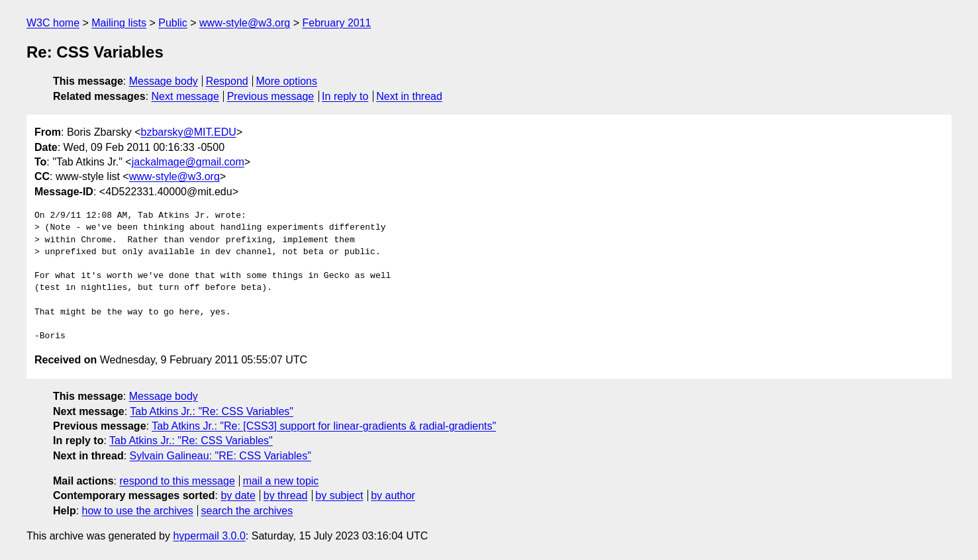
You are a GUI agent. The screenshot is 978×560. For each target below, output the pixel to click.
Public (173, 23)
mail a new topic (281, 481)
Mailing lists (119, 23)
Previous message (271, 96)
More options (287, 81)
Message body (164, 81)
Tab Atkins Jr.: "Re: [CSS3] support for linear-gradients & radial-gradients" (324, 426)
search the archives (247, 511)
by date (238, 495)
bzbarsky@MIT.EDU (188, 132)
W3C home (53, 23)
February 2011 (336, 23)
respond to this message (177, 481)
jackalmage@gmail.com (188, 162)
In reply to (345, 96)
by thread (286, 495)
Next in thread (409, 96)
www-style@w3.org (245, 23)
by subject (339, 495)
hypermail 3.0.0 (209, 536)
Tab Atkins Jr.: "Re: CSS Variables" (212, 411)
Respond (227, 81)
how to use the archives (138, 511)
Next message (185, 96)
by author (393, 495)
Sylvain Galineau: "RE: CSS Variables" (220, 456)
